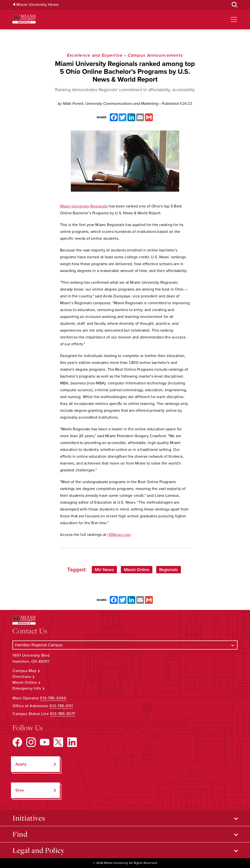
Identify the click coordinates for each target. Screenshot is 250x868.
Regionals (169, 570)
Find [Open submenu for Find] (20, 834)
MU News (104, 570)
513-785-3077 (63, 714)
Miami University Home (38, 5)
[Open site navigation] (234, 20)
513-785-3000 (53, 698)
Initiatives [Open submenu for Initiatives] (29, 818)
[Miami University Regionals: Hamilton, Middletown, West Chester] (24, 19)
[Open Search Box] (235, 5)
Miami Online (137, 570)
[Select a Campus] (125, 645)
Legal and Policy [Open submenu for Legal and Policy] (38, 850)
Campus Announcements (156, 55)
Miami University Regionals (84, 206)
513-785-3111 (61, 706)
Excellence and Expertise (95, 55)
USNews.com (119, 535)
